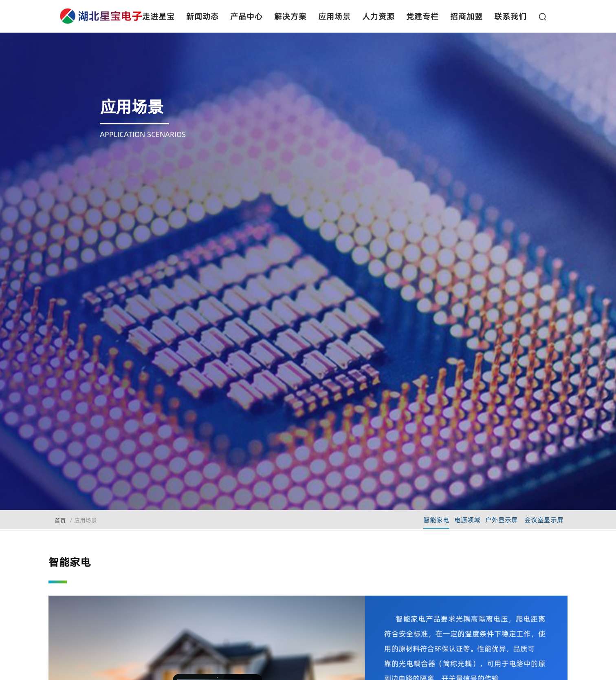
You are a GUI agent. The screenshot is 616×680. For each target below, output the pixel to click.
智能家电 (436, 520)
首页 (60, 521)
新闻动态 (202, 16)
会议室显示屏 (544, 520)
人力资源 (378, 16)
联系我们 (510, 16)
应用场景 (334, 16)
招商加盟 (466, 16)
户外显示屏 (502, 520)
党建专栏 (422, 16)
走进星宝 (158, 16)
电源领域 (467, 520)
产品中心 (246, 16)
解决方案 (290, 16)
